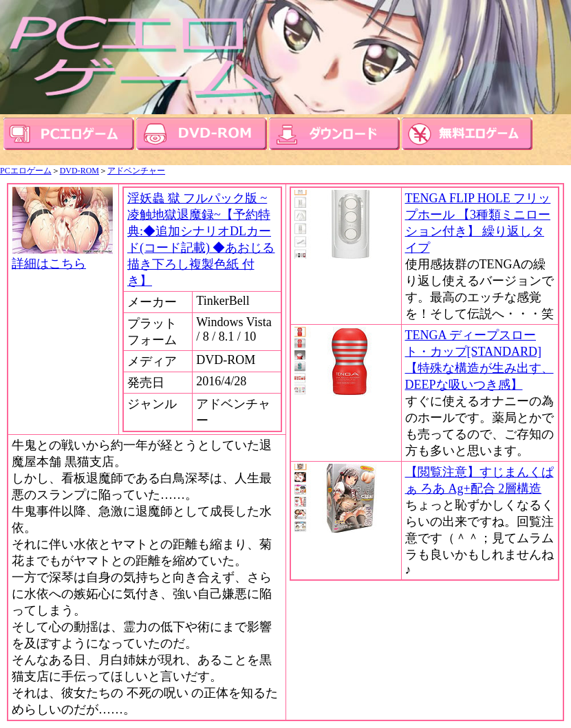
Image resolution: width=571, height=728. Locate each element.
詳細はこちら (63, 257)
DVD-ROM (79, 171)
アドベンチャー (136, 171)
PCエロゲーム (26, 171)
